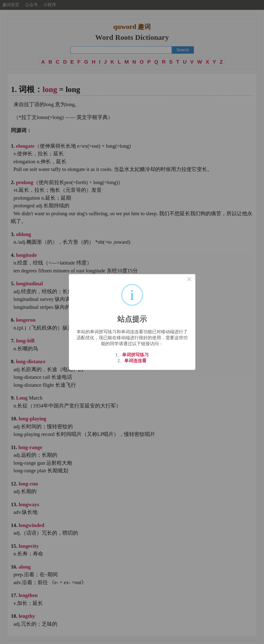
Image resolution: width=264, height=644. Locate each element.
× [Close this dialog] (189, 280)
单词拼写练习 (135, 355)
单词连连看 (135, 361)
